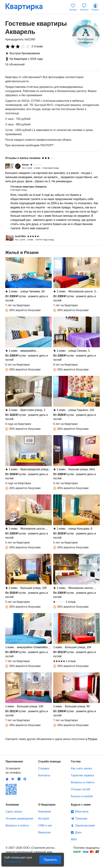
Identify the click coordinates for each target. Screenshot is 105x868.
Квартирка (26, 7)
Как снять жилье (81, 768)
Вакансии (44, 832)
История (44, 819)
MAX (74, 839)
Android (13, 779)
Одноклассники (85, 825)
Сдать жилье (14, 812)
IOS (7, 779)
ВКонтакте (82, 812)
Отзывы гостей (80, 789)
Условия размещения (19, 819)
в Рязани (91, 739)
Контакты (44, 775)
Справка (44, 768)
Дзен (78, 832)
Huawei (19, 779)
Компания (45, 812)
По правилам (13, 861)
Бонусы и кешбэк (82, 796)
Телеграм (81, 819)
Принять (50, 860)
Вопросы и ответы (83, 782)
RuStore (25, 779)
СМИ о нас (45, 825)
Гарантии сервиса (82, 775)
